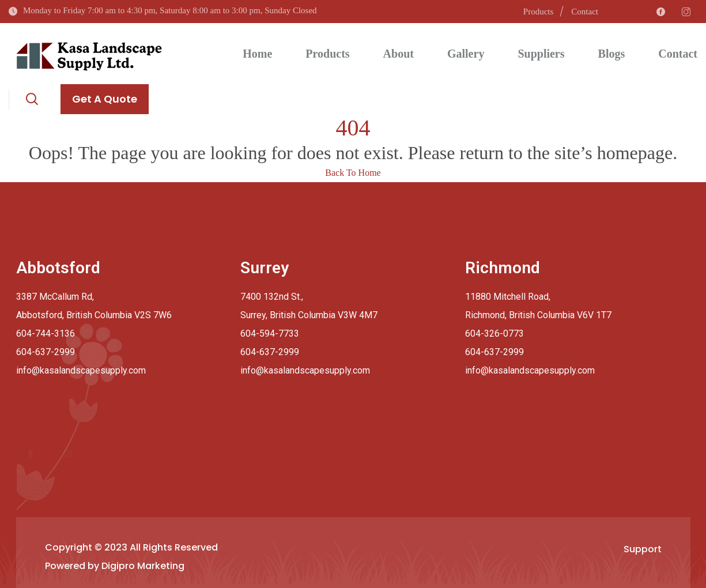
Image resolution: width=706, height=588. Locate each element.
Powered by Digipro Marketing (115, 566)
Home (257, 54)
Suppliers (541, 54)
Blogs (612, 54)
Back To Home (353, 173)
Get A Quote (105, 99)
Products (539, 12)
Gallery (466, 54)
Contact (585, 12)
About (399, 54)
